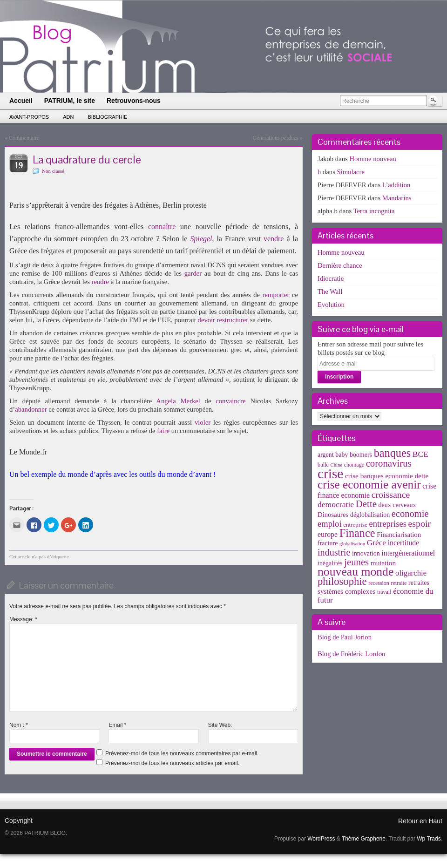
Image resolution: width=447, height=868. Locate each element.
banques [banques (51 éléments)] (393, 453)
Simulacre (351, 172)
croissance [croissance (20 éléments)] (391, 495)
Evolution (331, 305)
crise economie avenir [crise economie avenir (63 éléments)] (369, 484)
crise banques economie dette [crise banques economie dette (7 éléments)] (387, 476)
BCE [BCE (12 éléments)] (420, 454)
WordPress (321, 839)
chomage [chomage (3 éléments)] (354, 465)
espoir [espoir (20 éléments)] (420, 523)
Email (117, 725)
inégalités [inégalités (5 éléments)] (330, 563)
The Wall (330, 292)
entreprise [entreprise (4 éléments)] (355, 525)
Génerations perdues (276, 138)
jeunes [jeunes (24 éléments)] (356, 562)
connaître (162, 227)
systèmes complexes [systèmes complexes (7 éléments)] (346, 591)
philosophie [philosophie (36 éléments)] (342, 581)
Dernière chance (340, 265)
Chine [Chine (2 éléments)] (336, 465)
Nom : (19, 725)
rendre (100, 282)
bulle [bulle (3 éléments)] (323, 465)
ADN (68, 117)
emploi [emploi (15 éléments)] (330, 524)
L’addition (396, 185)
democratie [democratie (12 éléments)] (336, 504)
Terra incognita (374, 211)
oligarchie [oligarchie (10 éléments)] (411, 573)
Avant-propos (29, 117)
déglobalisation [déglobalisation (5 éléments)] (370, 515)
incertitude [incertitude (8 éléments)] (404, 543)
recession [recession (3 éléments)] (379, 583)
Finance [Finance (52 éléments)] (357, 533)
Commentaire (24, 138)
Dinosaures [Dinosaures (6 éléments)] (333, 515)
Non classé (53, 171)
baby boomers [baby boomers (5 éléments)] (354, 455)
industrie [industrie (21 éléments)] (334, 552)
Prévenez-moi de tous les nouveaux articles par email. (172, 763)
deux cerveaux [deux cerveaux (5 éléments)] (397, 505)
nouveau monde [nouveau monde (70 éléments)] (356, 572)
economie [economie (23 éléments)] (410, 514)
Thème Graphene (364, 839)
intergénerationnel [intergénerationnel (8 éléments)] (408, 553)
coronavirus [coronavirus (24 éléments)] (389, 463)
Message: (23, 619)
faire (163, 431)
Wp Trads (429, 839)
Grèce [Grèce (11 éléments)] (376, 543)
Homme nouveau (373, 159)
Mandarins (397, 198)
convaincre (230, 401)
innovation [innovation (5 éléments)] (366, 553)
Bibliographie (107, 117)
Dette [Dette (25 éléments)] (366, 504)
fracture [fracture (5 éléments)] (328, 543)
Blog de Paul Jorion (345, 637)
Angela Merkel (178, 401)
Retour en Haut (420, 821)
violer (203, 422)
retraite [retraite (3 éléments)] (399, 583)
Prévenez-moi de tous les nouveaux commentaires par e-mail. (182, 753)
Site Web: (220, 725)
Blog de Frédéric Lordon (351, 654)
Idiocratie (331, 278)
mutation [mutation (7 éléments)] (383, 563)
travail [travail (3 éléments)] (384, 592)
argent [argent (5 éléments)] (326, 455)
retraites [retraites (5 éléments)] (419, 583)
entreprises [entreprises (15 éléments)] (387, 524)
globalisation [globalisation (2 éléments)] (352, 544)
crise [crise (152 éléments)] (330, 474)
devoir (207, 320)
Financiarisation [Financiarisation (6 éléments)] (399, 535)
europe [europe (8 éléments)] (328, 534)
